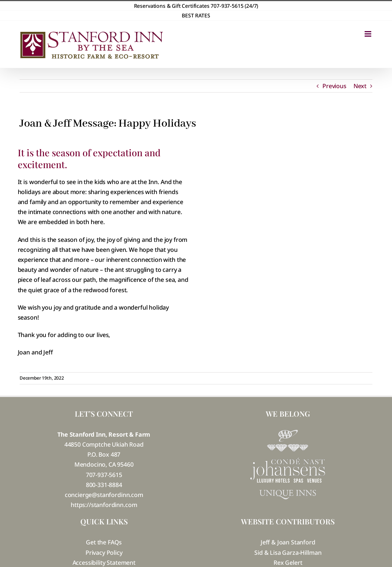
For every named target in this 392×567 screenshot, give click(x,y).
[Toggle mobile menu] (368, 34)
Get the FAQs (104, 542)
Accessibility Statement (104, 563)
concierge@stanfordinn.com (104, 495)
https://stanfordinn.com (104, 505)
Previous (334, 86)
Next (360, 86)
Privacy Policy (104, 553)
